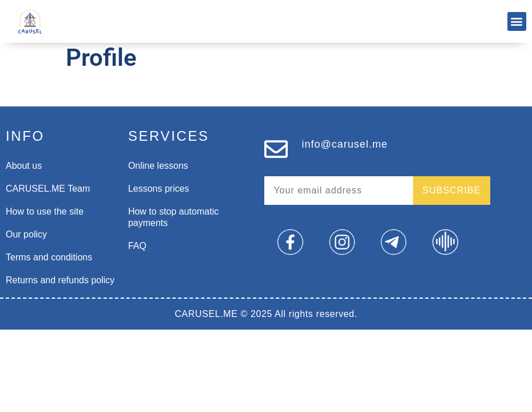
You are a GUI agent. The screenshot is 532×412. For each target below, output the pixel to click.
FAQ (137, 246)
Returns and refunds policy (60, 280)
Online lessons (158, 166)
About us (24, 166)
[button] (517, 21)
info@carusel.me (344, 144)
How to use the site (45, 211)
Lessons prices (159, 189)
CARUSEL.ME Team (48, 189)
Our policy (26, 234)
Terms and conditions (49, 257)
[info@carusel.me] (276, 149)
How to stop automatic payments (173, 217)
